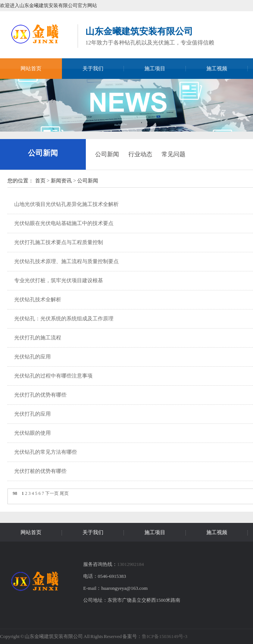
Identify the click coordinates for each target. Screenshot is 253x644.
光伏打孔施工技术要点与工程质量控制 (59, 242)
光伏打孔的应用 (32, 414)
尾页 (64, 493)
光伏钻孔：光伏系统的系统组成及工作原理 (64, 319)
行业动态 (140, 154)
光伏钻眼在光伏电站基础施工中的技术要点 (64, 223)
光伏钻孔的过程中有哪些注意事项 (53, 376)
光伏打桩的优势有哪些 (40, 471)
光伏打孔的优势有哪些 (40, 395)
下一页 (52, 493)
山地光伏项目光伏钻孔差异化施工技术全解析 (66, 204)
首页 (40, 181)
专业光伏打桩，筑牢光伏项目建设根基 (59, 281)
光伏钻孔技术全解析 (38, 300)
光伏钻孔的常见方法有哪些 (46, 452)
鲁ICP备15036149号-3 (165, 636)
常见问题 (174, 154)
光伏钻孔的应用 (32, 357)
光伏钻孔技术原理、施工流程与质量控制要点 (66, 261)
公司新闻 (43, 153)
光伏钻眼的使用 (32, 433)
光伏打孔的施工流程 (38, 338)
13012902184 (131, 564)
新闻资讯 (61, 181)
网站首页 (31, 69)
